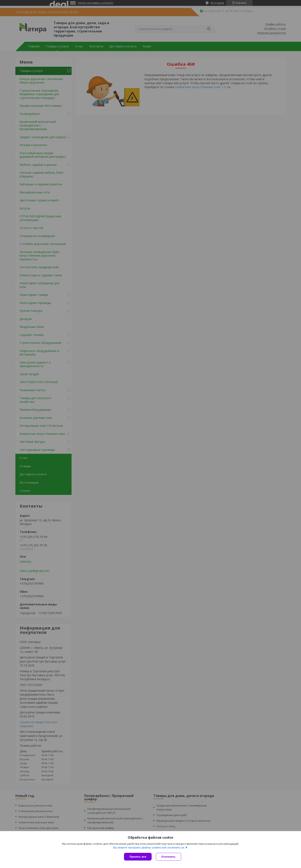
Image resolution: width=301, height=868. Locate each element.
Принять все (138, 857)
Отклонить (168, 857)
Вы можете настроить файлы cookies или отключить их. (149, 848)
